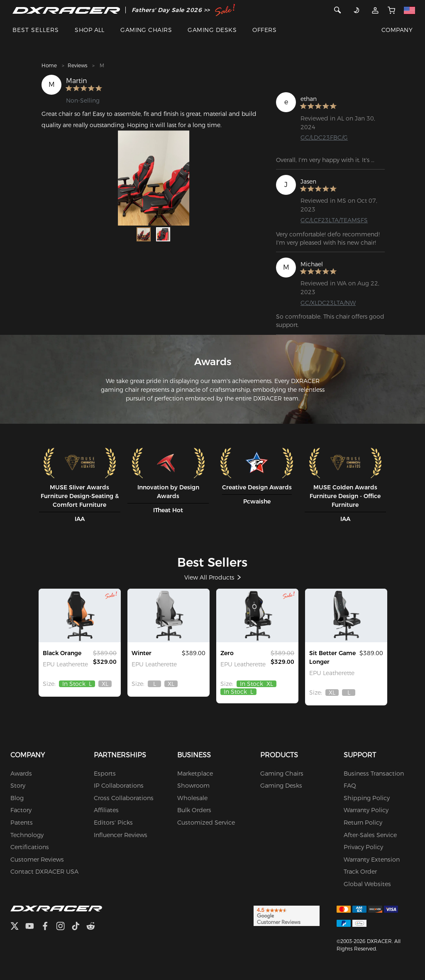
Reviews (77, 65)
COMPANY (397, 30)
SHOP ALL (90, 30)
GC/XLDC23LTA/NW (328, 303)
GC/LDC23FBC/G (324, 138)
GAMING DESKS (212, 30)
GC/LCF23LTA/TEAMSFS (334, 220)
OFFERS (264, 30)
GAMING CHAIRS (146, 30)
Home (49, 65)
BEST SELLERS (36, 30)
